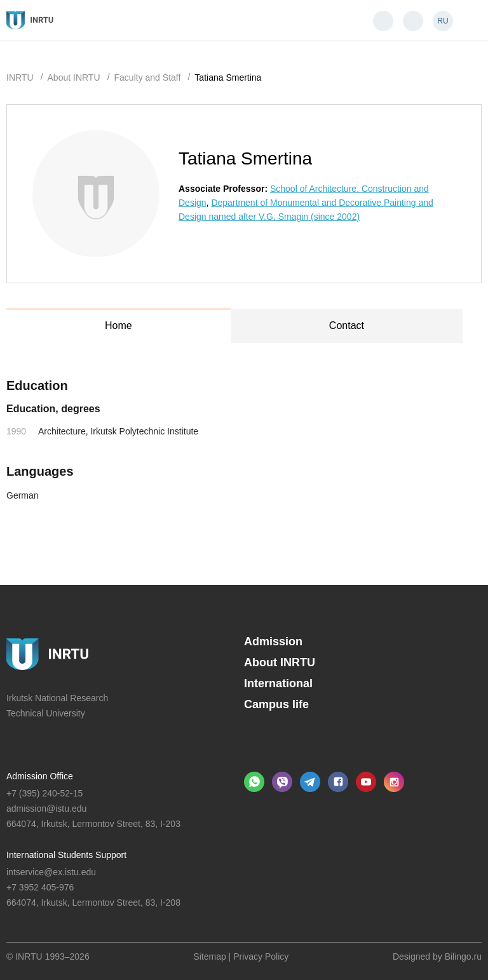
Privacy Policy (261, 957)
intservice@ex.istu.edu (51, 872)
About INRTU (280, 662)
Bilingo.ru (463, 957)
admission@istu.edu (46, 809)
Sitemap (209, 957)
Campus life (276, 704)
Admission (273, 641)
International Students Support (66, 855)
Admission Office (40, 776)
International (278, 683)
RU (443, 21)
